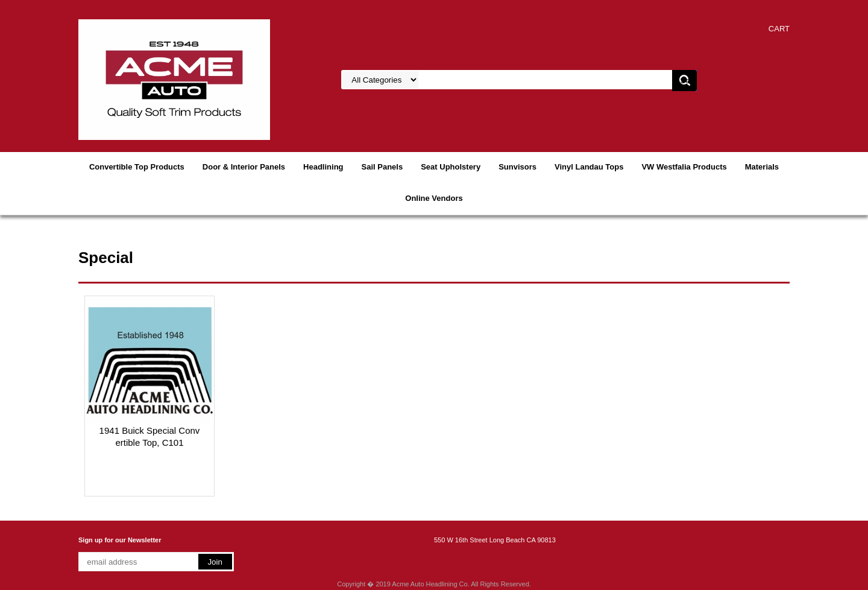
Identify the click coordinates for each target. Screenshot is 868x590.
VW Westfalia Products (684, 167)
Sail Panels (382, 167)
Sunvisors (517, 167)
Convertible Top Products (137, 167)
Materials (762, 167)
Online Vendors (434, 198)
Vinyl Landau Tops (589, 167)
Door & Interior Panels (244, 167)
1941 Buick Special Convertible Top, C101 (150, 436)
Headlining (323, 167)
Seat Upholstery (451, 167)
